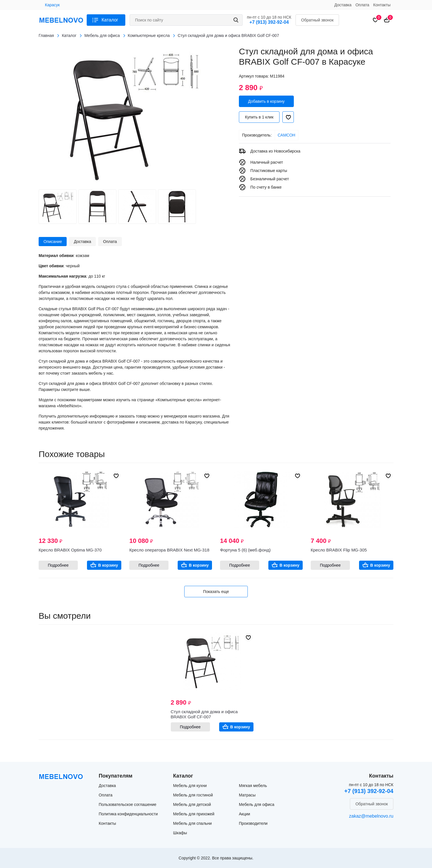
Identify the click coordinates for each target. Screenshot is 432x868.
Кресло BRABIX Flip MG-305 (339, 550)
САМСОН (287, 135)
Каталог (110, 20)
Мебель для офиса (257, 804)
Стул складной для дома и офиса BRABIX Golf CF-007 (204, 714)
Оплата (362, 5)
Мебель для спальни (192, 823)
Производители (253, 823)
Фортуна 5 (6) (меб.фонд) (245, 550)
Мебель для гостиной (193, 795)
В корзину (108, 565)
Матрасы (247, 795)
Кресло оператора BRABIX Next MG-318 (169, 550)
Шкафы (180, 833)
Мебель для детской (192, 804)
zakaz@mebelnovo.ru (371, 816)
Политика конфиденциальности (128, 814)
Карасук (52, 5)
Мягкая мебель (253, 786)
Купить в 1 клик (259, 117)
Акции (244, 814)
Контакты (382, 5)
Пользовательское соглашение (128, 804)
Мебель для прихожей (194, 814)
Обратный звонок (317, 20)
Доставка (343, 5)
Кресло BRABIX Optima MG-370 (70, 550)
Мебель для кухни (190, 786)
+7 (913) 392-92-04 (269, 22)
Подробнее (58, 565)
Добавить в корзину (266, 101)
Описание (53, 242)
